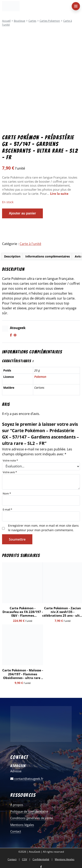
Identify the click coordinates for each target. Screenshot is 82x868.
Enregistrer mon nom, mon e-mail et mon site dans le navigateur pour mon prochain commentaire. (43, 528)
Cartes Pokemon (50, 21)
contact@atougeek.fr (27, 779)
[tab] (12, 256)
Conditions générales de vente (32, 818)
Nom (7, 493)
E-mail (7, 509)
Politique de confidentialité (29, 811)
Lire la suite (59, 194)
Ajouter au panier (22, 213)
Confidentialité (41, 859)
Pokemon (40, 377)
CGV (25, 859)
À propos (17, 805)
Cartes (32, 21)
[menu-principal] (76, 6)
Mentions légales (22, 825)
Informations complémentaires (48, 256)
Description (12, 256)
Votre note (10, 460)
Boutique (19, 21)
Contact (16, 831)
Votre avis (10, 472)
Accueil (6, 21)
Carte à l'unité (30, 244)
